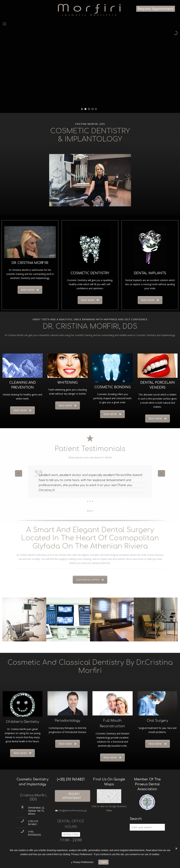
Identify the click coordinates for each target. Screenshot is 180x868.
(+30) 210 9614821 (33, 823)
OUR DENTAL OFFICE (90, 580)
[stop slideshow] (96, 109)
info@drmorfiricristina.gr (72, 811)
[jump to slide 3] (93, 109)
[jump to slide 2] (89, 109)
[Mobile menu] (5, 24)
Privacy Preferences (83, 862)
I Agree (103, 862)
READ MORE (30, 290)
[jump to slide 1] (85, 109)
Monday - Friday (71, 834)
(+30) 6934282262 (35, 833)
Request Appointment (156, 9)
